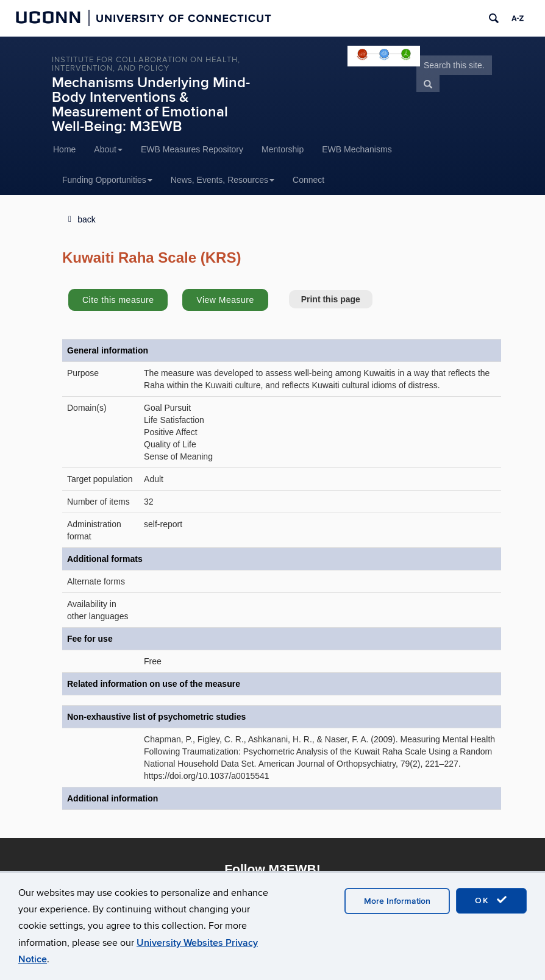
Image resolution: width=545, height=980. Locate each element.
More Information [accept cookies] (397, 901)
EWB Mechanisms (357, 149)
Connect (308, 180)
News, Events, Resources (223, 180)
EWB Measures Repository (192, 149)
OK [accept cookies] (491, 900)
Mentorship (283, 149)
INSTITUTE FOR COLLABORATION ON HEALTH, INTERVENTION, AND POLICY (146, 64)
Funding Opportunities (107, 180)
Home (64, 149)
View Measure (225, 300)
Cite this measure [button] (118, 300)
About (108, 149)
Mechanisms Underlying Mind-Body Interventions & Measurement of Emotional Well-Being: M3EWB (151, 105)
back (87, 219)
